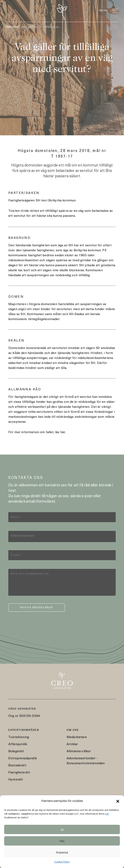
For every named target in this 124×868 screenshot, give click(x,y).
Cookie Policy (62, 862)
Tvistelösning (19, 737)
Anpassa (62, 852)
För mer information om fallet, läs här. (37, 432)
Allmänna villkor (79, 751)
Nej (62, 841)
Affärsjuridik (18, 744)
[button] (118, 801)
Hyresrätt (16, 780)
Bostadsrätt (17, 766)
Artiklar (72, 744)
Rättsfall (12, 27)
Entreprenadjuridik (23, 758)
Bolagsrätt (16, 751)
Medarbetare (77, 737)
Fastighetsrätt (19, 773)
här (107, 814)
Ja (62, 829)
